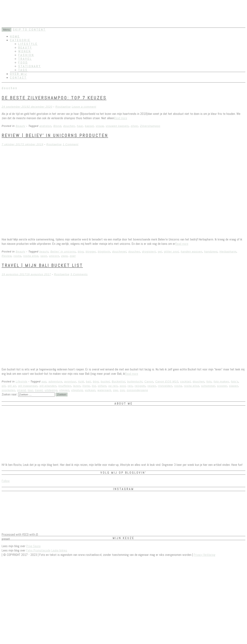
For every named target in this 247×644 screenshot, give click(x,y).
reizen (152, 386)
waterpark (104, 390)
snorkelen (8, 390)
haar (80, 126)
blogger (91, 252)
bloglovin (104, 252)
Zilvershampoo (150, 126)
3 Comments (79, 274)
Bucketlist (119, 381)
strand (21, 390)
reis (130, 386)
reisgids (140, 386)
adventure (55, 381)
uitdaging (51, 390)
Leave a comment (84, 107)
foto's (235, 381)
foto (209, 381)
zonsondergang (137, 390)
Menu (7, 30)
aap (44, 381)
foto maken (221, 381)
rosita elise (31, 256)
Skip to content (29, 30)
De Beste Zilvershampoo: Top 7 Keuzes (54, 98)
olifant (102, 386)
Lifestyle (28, 44)
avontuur (70, 381)
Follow (6, 481)
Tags (23, 70)
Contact (18, 78)
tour (30, 390)
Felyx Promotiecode (38, 550)
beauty (44, 252)
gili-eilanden (48, 386)
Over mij (18, 74)
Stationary (30, 66)
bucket (105, 381)
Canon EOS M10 (167, 381)
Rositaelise (63, 107)
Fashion (26, 55)
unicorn (54, 256)
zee (116, 390)
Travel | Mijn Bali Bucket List (42, 265)
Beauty (25, 48)
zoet (73, 256)
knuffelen (65, 386)
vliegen (64, 390)
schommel (208, 386)
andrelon (45, 126)
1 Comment (70, 144)
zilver (134, 126)
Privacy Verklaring (205, 555)
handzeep (211, 252)
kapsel (89, 126)
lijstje (86, 386)
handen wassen (191, 252)
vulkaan (90, 390)
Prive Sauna (33, 546)
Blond (57, 126)
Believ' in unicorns (63, 252)
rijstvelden (165, 386)
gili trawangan (28, 386)
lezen (77, 386)
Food (23, 62)
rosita (17, 256)
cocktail (186, 381)
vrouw (100, 126)
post (123, 386)
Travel (25, 59)
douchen (69, 126)
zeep (64, 256)
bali (88, 381)
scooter (222, 386)
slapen (234, 386)
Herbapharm (228, 252)
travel (39, 390)
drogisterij (149, 252)
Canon (149, 381)
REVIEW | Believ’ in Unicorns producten (55, 135)
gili (4, 386)
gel (160, 252)
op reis (113, 386)
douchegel (119, 252)
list (94, 386)
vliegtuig (77, 390)
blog (81, 252)
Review (7, 256)
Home (15, 36)
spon (44, 256)
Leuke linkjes (59, 550)
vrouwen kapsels (117, 126)
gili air (12, 386)
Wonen (25, 51)
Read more (121, 118)
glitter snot (171, 252)
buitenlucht (135, 381)
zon (122, 390)
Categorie (20, 40)
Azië (81, 381)
